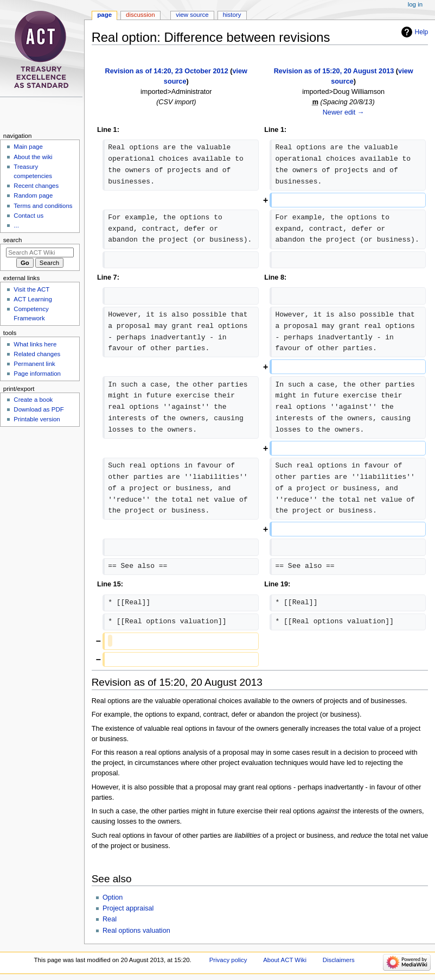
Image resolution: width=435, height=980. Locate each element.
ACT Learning (33, 299)
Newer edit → (344, 112)
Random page (33, 195)
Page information (37, 374)
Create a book (33, 400)
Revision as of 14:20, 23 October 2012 (167, 71)
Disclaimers (339, 960)
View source (192, 15)
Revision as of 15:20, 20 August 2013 (334, 71)
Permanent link (34, 364)
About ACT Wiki (285, 960)
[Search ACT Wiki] (40, 252)
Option (113, 897)
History (232, 15)
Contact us (28, 216)
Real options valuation (136, 931)
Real (110, 919)
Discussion (140, 15)
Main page (28, 147)
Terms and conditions (43, 206)
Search (13, 240)
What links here (35, 344)
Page (104, 15)
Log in (415, 4)
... (16, 225)
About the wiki (33, 157)
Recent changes (36, 186)
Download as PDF (39, 409)
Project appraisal (128, 908)
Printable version (37, 419)
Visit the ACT (31, 289)
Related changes (37, 354)
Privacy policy (228, 960)
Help (422, 32)
